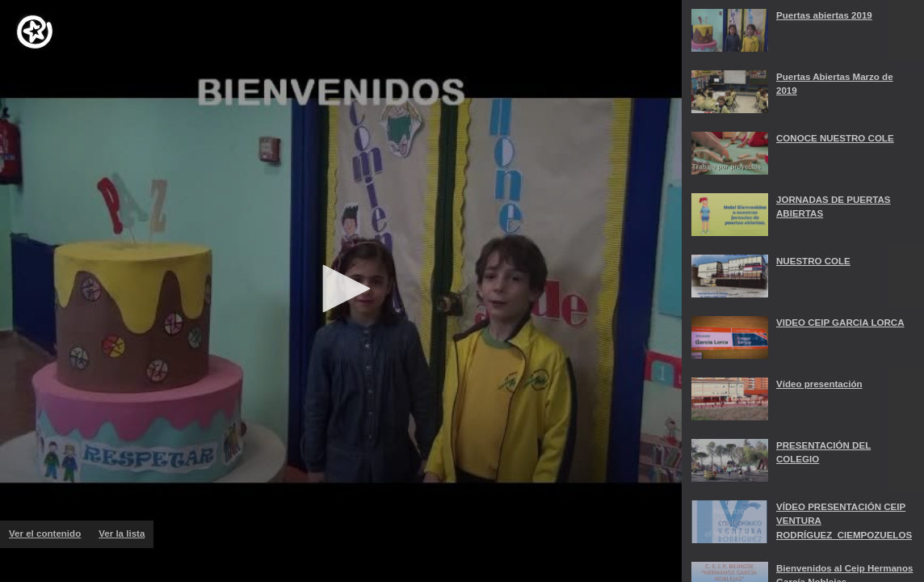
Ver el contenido (49, 533)
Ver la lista (126, 538)
